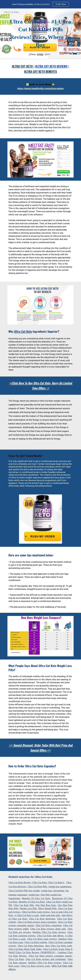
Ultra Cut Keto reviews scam (35, 966)
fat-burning (59, 891)
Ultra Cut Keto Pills (37, 887)
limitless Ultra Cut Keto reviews (49, 932)
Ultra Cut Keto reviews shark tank (48, 929)
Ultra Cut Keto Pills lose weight (24, 891)
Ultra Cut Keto (40, 882)
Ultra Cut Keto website (36, 942)
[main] (40, 34)
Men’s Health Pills (47, 908)
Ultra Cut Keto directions (42, 919)
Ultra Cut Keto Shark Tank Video (25, 949)
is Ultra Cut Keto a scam (27, 915)
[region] (40, 4)
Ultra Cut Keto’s (56, 882)
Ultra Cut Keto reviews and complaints (46, 959)
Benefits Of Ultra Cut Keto (36, 898)
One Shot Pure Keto (46, 905)
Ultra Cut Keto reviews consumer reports (50, 956)
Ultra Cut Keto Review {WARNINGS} (36, 952)
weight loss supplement (60, 887)
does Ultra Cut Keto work (58, 946)
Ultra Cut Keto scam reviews (36, 912)
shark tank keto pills (50, 915)
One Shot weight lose (51, 895)
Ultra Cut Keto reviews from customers (37, 922)
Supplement (14, 898)
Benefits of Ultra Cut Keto (32, 902)
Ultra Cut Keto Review (20, 882)
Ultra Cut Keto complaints (49, 925)
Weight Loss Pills (28, 908)
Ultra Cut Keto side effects (50, 936)
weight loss (46, 891)
